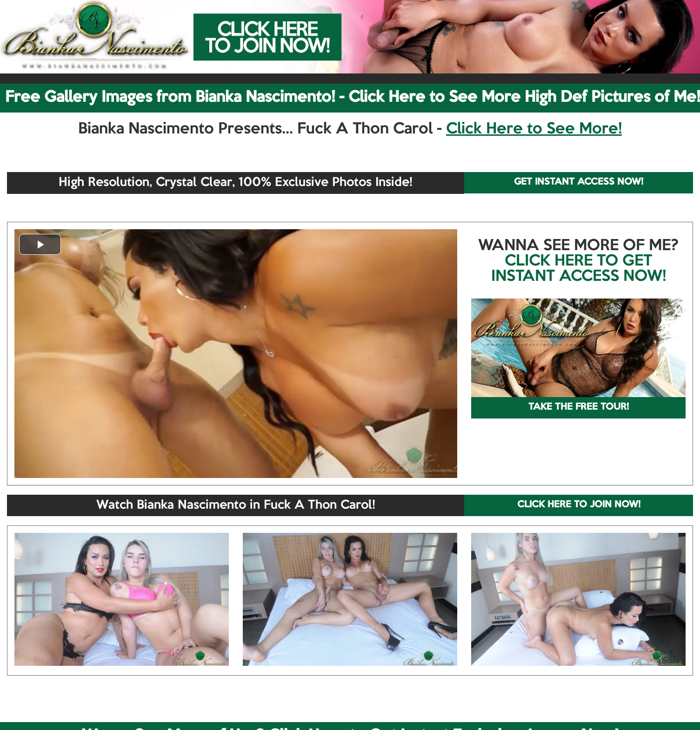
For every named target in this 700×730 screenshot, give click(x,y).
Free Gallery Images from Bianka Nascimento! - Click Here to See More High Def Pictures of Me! (353, 98)
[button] (40, 244)
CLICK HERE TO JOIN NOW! (579, 505)
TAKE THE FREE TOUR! (579, 407)
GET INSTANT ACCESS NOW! (579, 182)
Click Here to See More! (534, 129)
